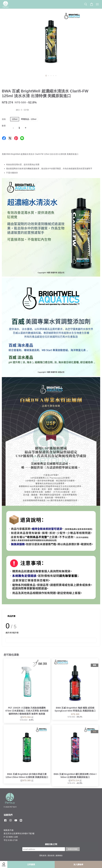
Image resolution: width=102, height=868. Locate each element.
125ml (15, 119)
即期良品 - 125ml (29, 119)
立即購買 (31, 865)
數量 (4, 126)
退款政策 (51, 856)
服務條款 (59, 856)
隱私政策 (43, 856)
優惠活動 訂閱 (51, 844)
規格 (4, 119)
